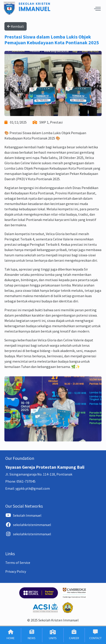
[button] (97, 9)
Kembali (16, 26)
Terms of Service (18, 563)
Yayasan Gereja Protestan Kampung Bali (45, 467)
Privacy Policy (16, 571)
